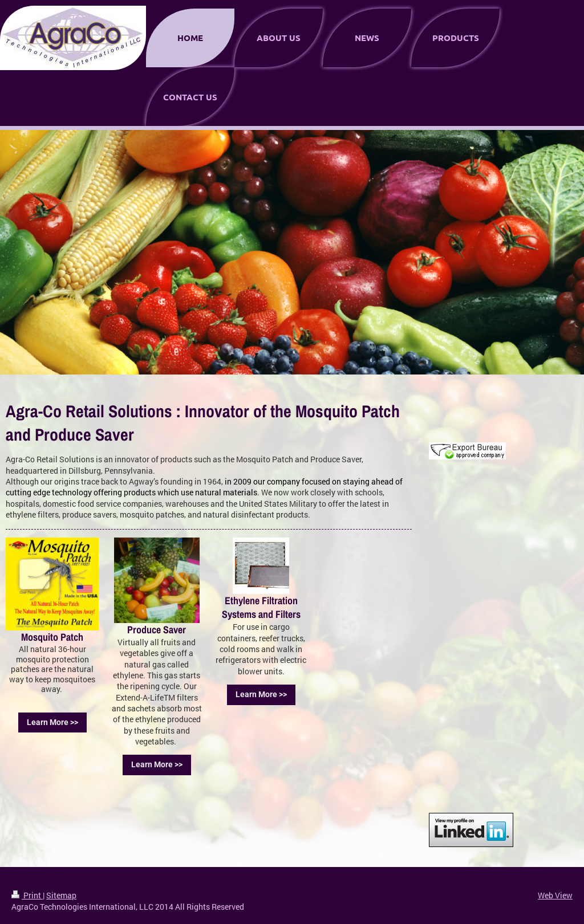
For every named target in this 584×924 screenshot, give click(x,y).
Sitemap (61, 895)
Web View (555, 895)
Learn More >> (52, 722)
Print (27, 895)
